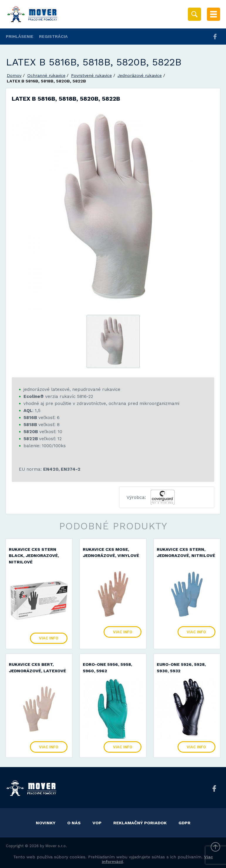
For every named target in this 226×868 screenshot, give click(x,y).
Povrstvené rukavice (91, 75)
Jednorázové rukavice (140, 75)
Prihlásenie (20, 36)
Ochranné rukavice (46, 75)
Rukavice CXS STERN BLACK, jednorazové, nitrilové (34, 556)
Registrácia (53, 36)
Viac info (49, 638)
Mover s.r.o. (56, 846)
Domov (14, 75)
